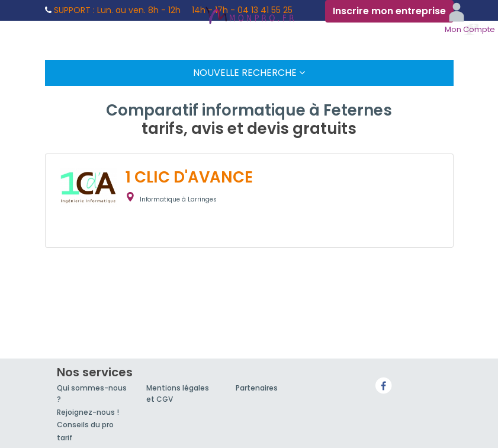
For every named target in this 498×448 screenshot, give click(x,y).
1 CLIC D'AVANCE (189, 177)
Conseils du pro (85, 425)
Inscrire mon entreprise (389, 11)
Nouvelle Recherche (249, 73)
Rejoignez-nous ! (88, 412)
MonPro (249, 17)
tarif (65, 438)
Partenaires (257, 388)
